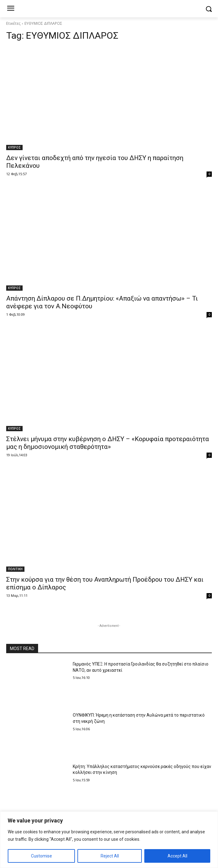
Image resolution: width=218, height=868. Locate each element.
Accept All (177, 856)
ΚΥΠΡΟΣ (14, 147)
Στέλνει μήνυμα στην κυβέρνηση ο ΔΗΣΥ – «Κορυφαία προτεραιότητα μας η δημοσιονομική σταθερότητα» (108, 443)
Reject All (110, 856)
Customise (41, 856)
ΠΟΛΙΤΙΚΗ (15, 569)
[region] (109, 840)
